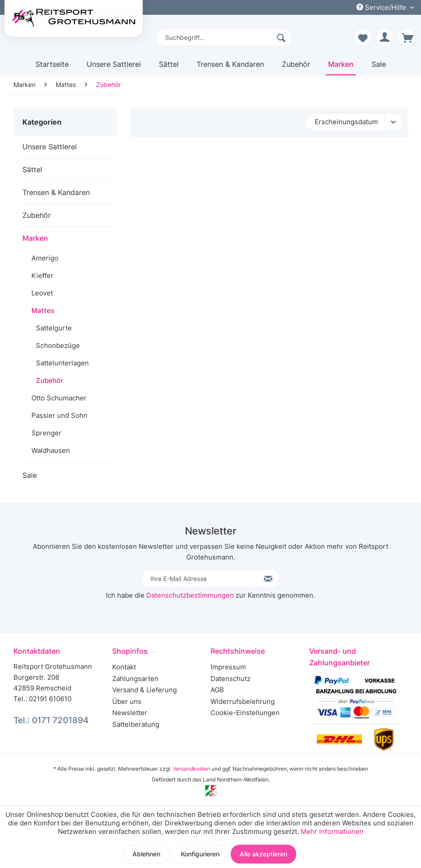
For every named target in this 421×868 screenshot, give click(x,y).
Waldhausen (51, 450)
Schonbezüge (58, 345)
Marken (35, 238)
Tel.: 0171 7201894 (51, 720)
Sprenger (46, 433)
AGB (217, 690)
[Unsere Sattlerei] (114, 67)
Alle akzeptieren (263, 854)
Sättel (32, 169)
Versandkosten (191, 769)
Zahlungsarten (135, 679)
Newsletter (130, 713)
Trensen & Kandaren (56, 192)
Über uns (127, 701)
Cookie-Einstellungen (245, 713)
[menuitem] (224, 37)
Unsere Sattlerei (50, 147)
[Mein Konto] (385, 37)
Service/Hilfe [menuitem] (382, 7)
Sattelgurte (54, 328)
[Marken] (341, 67)
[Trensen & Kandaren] (230, 67)
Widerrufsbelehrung (243, 701)
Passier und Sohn (59, 415)
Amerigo (45, 258)
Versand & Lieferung (145, 690)
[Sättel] (169, 67)
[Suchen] (282, 37)
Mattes (43, 310)
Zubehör (37, 215)
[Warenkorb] (407, 37)
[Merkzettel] (363, 37)
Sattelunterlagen (62, 363)
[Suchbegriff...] (224, 37)
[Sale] (379, 67)
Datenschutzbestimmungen (190, 595)
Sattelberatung (136, 724)
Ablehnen (146, 854)
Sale (30, 475)
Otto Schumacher (59, 398)
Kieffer (42, 276)
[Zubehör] (296, 67)
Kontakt (124, 667)
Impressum (228, 667)
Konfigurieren (200, 854)
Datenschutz (230, 679)
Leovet (42, 293)
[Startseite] (52, 67)
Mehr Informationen (332, 831)
